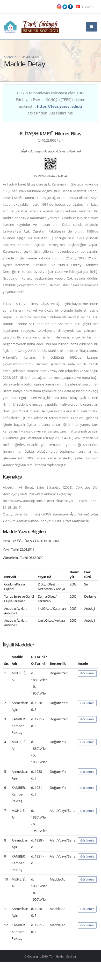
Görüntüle (87, 673)
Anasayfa (10, 57)
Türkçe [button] (85, 7)
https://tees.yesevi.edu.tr (60, 106)
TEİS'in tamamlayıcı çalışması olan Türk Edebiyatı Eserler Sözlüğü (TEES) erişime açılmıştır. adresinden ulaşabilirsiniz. (51, 103)
